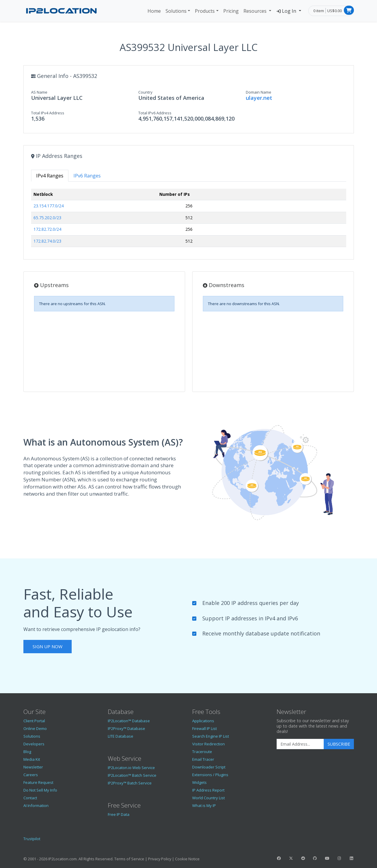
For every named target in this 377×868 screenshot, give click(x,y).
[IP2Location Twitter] (291, 858)
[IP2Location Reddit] (303, 858)
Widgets (199, 782)
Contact (30, 798)
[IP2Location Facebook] (279, 858)
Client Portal (34, 721)
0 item (319, 11)
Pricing (231, 11)
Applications (203, 721)
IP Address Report (208, 790)
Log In (287, 11)
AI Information (36, 805)
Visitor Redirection (208, 744)
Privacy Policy (160, 859)
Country (145, 92)
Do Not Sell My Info (40, 790)
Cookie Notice (187, 859)
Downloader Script (209, 767)
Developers (34, 744)
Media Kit (32, 759)
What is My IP (204, 805)
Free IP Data (119, 814)
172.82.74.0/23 (47, 241)
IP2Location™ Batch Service (132, 775)
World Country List (208, 798)
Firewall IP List (204, 728)
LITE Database (121, 736)
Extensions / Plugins (210, 775)
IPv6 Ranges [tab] (87, 176)
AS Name (39, 92)
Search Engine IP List (211, 736)
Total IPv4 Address (48, 113)
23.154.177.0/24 (49, 206)
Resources (256, 11)
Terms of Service (129, 859)
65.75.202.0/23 (47, 218)
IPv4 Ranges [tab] (50, 176)
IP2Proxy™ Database (126, 728)
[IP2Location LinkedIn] (351, 858)
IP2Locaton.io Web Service (131, 768)
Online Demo (35, 728)
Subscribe (339, 744)
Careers (31, 775)
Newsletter (33, 767)
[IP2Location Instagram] (339, 858)
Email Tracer (203, 759)
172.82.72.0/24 (47, 229)
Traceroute (202, 752)
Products (205, 11)
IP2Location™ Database (129, 721)
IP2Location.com (62, 859)
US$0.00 (335, 11)
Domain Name (259, 92)
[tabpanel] (189, 220)
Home (154, 11)
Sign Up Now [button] (48, 646)
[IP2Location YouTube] (327, 858)
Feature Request (38, 782)
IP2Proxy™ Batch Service (130, 783)
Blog (27, 752)
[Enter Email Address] (300, 744)
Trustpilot (32, 839)
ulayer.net (259, 98)
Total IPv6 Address (155, 113)
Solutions (176, 11)
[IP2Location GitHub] (315, 858)
